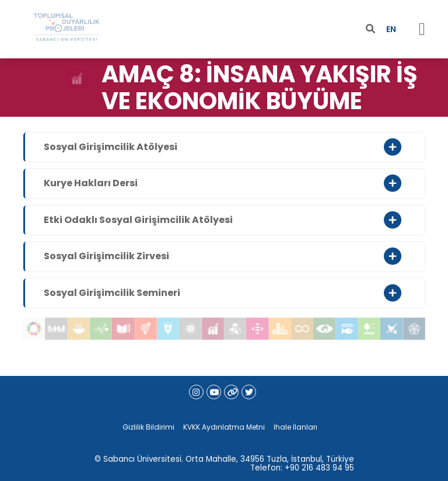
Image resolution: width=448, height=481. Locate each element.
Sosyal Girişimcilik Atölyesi (111, 147)
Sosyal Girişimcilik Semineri (112, 293)
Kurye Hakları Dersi (91, 183)
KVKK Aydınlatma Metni (224, 427)
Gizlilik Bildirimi (148, 427)
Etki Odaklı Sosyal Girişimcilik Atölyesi (138, 220)
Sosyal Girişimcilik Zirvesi (106, 256)
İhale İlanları (295, 427)
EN (391, 29)
